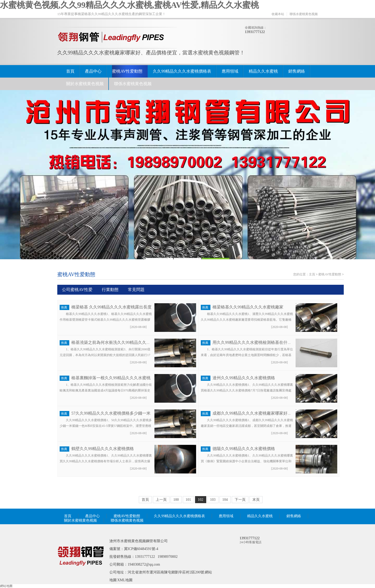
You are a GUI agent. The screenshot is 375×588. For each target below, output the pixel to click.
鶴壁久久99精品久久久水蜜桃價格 (103, 449)
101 (188, 500)
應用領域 (230, 71)
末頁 (256, 500)
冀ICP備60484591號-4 (141, 549)
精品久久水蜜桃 (263, 71)
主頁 (312, 274)
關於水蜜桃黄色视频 (85, 84)
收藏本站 (278, 14)
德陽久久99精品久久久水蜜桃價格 (244, 449)
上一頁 (161, 500)
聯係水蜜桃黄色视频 (304, 14)
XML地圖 (125, 580)
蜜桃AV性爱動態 (127, 71)
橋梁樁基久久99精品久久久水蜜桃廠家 (248, 307)
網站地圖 (6, 586)
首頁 (70, 71)
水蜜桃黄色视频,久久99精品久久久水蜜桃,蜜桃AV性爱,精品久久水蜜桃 (129, 5)
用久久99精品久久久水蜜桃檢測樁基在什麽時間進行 (260, 342)
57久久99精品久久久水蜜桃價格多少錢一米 (111, 413)
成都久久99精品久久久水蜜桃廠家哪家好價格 (254, 413)
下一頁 (240, 500)
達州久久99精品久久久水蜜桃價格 (244, 378)
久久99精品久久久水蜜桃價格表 (182, 71)
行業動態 (110, 290)
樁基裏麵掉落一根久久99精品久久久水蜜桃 (111, 378)
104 (225, 500)
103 (213, 500)
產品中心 (93, 71)
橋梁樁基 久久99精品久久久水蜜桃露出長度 (111, 307)
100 (176, 500)
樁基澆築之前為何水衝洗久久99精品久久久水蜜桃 (117, 342)
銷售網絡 (297, 71)
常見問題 (136, 290)
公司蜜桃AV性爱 (77, 290)
